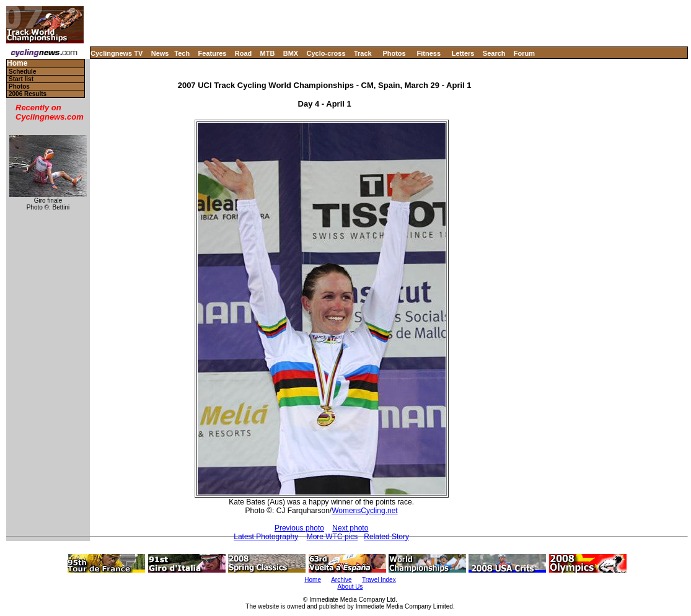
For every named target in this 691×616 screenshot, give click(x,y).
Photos (394, 53)
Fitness (429, 53)
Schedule (22, 72)
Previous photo (299, 528)
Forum (524, 53)
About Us (350, 587)
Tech (182, 53)
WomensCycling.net (365, 511)
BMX (291, 53)
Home (17, 64)
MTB (268, 53)
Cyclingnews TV (117, 53)
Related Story (386, 537)
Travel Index (379, 580)
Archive (341, 580)
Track (363, 53)
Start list (21, 79)
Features (213, 53)
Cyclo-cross (326, 53)
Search (494, 53)
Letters (463, 53)
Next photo (350, 528)
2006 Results (28, 94)
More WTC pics (332, 537)
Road (244, 53)
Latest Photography (266, 537)
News (160, 53)
